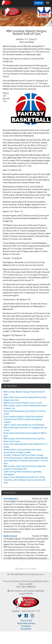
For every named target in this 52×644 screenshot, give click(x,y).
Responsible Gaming (26, 623)
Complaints (26, 626)
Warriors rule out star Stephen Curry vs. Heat (23, 403)
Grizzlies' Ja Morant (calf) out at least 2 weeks (23, 455)
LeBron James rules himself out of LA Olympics (24, 425)
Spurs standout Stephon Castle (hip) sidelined (23, 417)
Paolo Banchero (11, 499)
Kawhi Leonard (10, 536)
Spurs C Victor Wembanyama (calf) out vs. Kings (24, 477)
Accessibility (26, 629)
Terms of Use (26, 621)
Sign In (39, 3)
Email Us (16, 611)
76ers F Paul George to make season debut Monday (26, 458)
